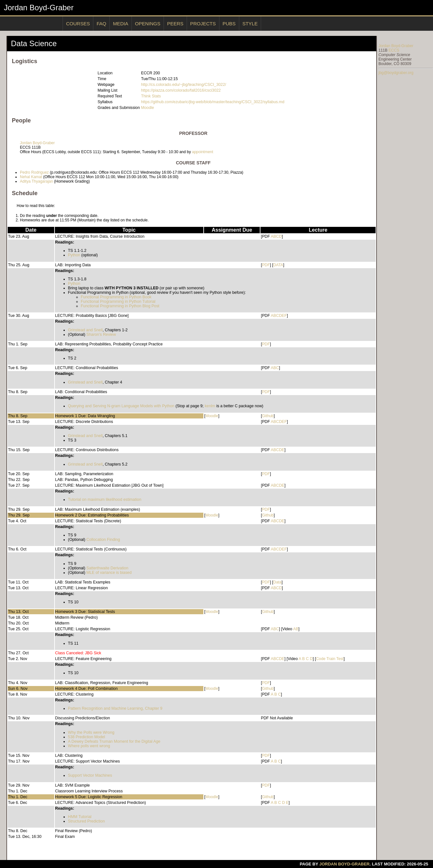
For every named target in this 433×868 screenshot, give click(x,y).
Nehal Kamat (31, 177)
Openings (148, 24)
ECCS (394, 50)
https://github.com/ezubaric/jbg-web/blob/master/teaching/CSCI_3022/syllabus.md (213, 102)
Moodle (148, 108)
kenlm (210, 406)
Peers (175, 24)
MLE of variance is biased (109, 573)
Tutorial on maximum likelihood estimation (105, 500)
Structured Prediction (86, 821)
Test (340, 659)
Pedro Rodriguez (34, 172)
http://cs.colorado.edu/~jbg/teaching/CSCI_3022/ (184, 85)
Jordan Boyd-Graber (39, 8)
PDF (266, 265)
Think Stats (151, 96)
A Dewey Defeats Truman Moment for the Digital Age (114, 741)
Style (250, 24)
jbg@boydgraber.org (396, 73)
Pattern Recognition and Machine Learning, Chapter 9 (115, 708)
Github (268, 416)
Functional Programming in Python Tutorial (118, 302)
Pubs (229, 24)
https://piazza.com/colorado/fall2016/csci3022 (181, 90)
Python (74, 255)
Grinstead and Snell (85, 330)
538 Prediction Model (87, 737)
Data (277, 582)
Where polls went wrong (89, 746)
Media (121, 24)
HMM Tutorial (80, 817)
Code (321, 659)
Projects (203, 24)
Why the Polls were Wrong (91, 732)
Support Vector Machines (90, 775)
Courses (78, 24)
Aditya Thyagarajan (36, 181)
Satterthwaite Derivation (107, 568)
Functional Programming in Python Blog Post (120, 306)
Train (331, 659)
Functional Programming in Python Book (116, 297)
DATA (278, 265)
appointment (203, 152)
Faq (101, 24)
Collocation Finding (103, 540)
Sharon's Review (101, 335)
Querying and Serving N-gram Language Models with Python (121, 406)
